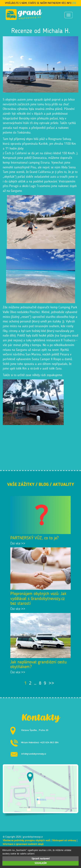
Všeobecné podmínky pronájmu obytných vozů (26, 840)
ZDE (74, 3)
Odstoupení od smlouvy (64, 840)
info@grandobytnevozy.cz (34, 754)
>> (51, 683)
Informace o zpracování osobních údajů (23, 844)
